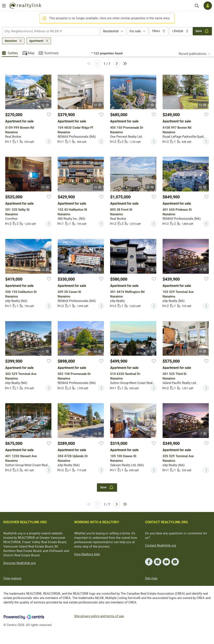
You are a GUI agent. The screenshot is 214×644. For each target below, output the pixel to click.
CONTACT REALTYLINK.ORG (166, 522)
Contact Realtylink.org (160, 545)
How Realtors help (87, 554)
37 (150, 105)
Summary (52, 53)
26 (98, 105)
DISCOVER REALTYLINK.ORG (25, 522)
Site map (151, 578)
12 (45, 269)
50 (150, 187)
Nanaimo (11, 41)
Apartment (36, 41)
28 (98, 434)
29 (150, 434)
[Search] (197, 6)
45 (45, 434)
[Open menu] (4, 6)
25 (98, 187)
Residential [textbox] (111, 31)
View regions (12, 578)
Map (31, 53)
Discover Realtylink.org (19, 563)
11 (45, 352)
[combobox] (51, 31)
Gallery (13, 53)
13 (203, 105)
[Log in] (208, 6)
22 (45, 105)
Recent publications (192, 54)
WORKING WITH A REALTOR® (97, 522)
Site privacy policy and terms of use (99, 616)
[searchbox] (48, 31)
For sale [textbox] (135, 31)
